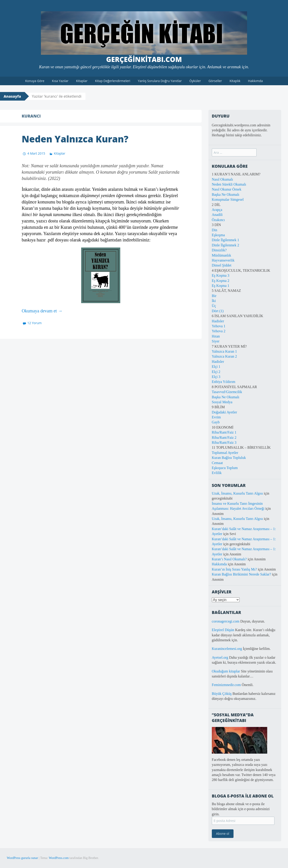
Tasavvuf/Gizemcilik (227, 392)
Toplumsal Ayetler (225, 453)
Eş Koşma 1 (221, 286)
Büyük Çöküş (222, 694)
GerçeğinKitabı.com (144, 59)
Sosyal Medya (222, 402)
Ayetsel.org (220, 657)
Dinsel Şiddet (222, 265)
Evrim (216, 417)
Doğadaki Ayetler (224, 412)
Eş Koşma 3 (221, 275)
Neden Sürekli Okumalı (229, 184)
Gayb (216, 422)
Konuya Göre (35, 81)
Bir (214, 296)
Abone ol (223, 834)
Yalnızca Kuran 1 (224, 351)
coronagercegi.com (226, 621)
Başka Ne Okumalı (226, 195)
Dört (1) (218, 311)
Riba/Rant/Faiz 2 (224, 438)
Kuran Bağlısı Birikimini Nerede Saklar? (241, 574)
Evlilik (217, 473)
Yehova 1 (219, 326)
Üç (214, 306)
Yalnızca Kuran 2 (224, 356)
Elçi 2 (216, 372)
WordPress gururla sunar (22, 858)
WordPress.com (59, 858)
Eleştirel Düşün (223, 630)
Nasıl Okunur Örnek (227, 189)
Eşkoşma (218, 235)
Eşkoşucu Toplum (225, 468)
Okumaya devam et (42, 311)
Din (215, 230)
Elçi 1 (216, 367)
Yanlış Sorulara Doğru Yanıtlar (160, 81)
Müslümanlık (221, 255)
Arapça (217, 210)
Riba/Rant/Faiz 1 (224, 432)
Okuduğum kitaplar (226, 671)
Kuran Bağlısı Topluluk (229, 458)
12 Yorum (34, 323)
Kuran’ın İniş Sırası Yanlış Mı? (234, 569)
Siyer (216, 341)
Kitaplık (235, 81)
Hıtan (216, 336)
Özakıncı (218, 220)
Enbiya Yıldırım (224, 382)
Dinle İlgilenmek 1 (225, 240)
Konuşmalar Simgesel (228, 199)
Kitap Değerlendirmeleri (113, 81)
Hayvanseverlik (223, 260)
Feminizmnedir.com (227, 685)
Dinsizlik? (219, 250)
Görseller (215, 81)
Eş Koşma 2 (221, 281)
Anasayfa (12, 96)
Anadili (217, 215)
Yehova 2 (219, 331)
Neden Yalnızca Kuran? (75, 139)
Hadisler (218, 321)
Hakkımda (255, 81)
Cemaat (217, 463)
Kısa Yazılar (60, 81)
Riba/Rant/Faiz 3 (224, 442)
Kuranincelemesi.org (227, 649)
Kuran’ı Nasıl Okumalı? (229, 559)
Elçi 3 (216, 377)
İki (214, 301)
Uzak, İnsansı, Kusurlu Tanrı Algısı (237, 493)
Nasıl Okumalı (222, 179)
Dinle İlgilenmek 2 (225, 245)
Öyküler (195, 81)
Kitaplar (82, 81)
